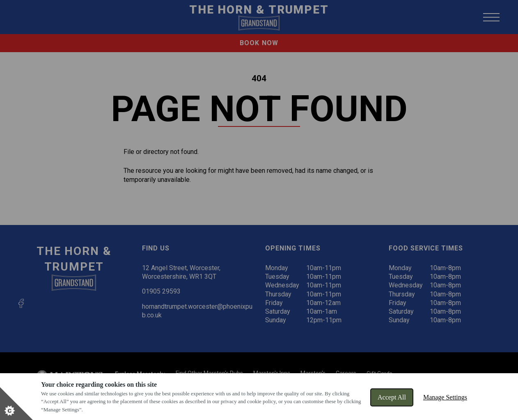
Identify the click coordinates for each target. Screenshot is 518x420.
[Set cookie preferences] (16, 404)
